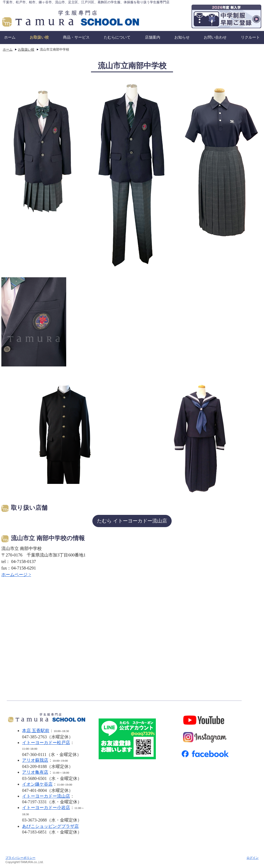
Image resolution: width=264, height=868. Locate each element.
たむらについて (117, 37)
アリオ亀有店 (35, 772)
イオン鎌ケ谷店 (37, 784)
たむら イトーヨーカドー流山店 (132, 521)
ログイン (253, 858)
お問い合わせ (215, 37)
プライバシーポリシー (20, 858)
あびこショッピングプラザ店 (50, 826)
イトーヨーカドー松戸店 (46, 743)
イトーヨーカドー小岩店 (46, 808)
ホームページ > (16, 575)
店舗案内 (153, 37)
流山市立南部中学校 (54, 49)
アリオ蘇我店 (35, 760)
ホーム (10, 37)
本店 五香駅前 (36, 731)
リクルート (250, 37)
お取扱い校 (39, 37)
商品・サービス (76, 37)
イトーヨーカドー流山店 (46, 796)
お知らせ (182, 37)
